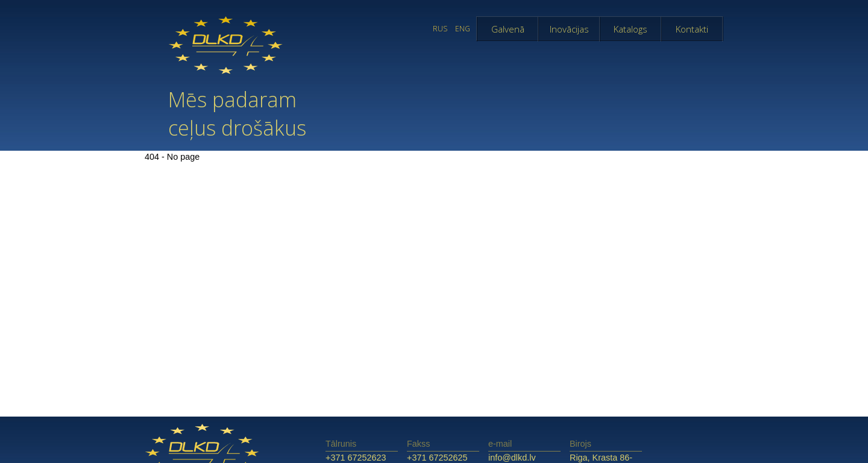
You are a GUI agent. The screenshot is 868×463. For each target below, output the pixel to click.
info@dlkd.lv (512, 458)
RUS (440, 29)
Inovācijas (569, 29)
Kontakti (692, 29)
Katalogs (631, 29)
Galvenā (508, 29)
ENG (463, 29)
